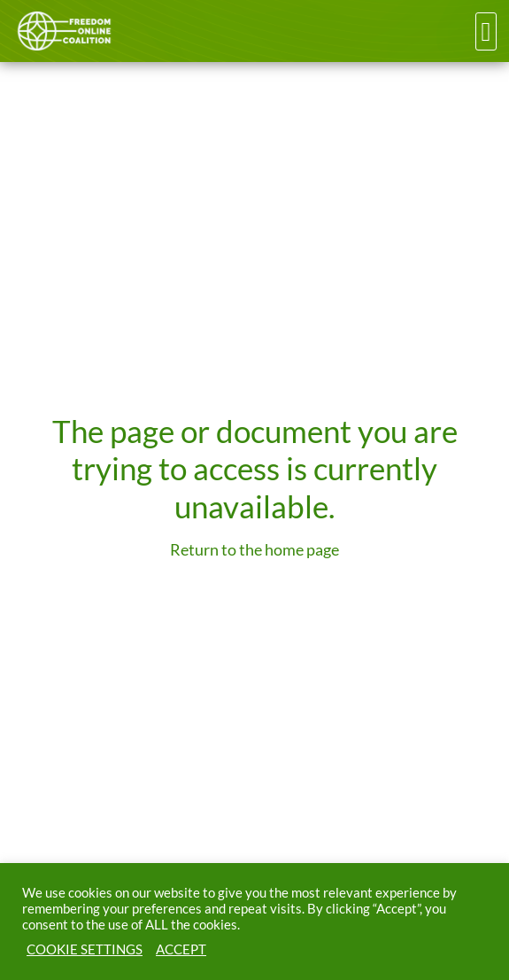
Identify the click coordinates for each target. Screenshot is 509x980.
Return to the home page (254, 550)
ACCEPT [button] (181, 949)
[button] (486, 31)
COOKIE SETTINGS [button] (85, 949)
